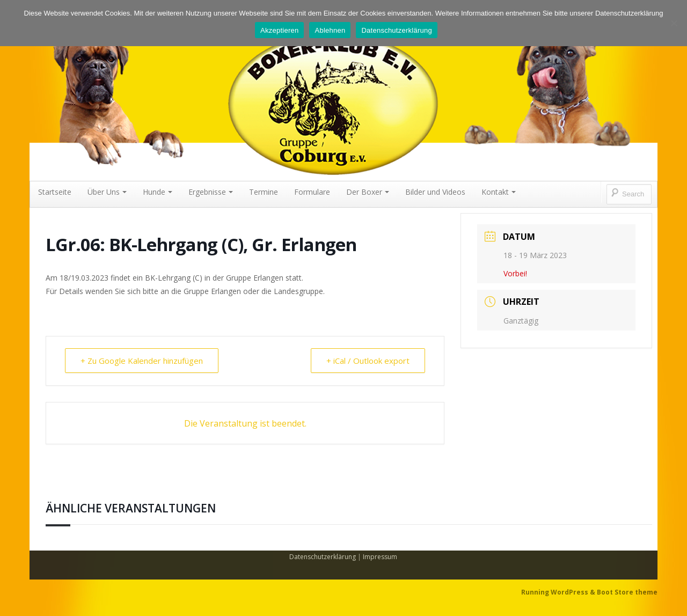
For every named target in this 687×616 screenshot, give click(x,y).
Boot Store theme (627, 592)
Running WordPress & (559, 592)
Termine (264, 192)
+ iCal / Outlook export (368, 361)
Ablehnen (330, 30)
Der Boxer (368, 192)
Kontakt (499, 192)
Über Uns (107, 192)
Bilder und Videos (435, 192)
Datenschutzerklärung (323, 557)
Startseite (55, 192)
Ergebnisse (211, 192)
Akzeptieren (279, 30)
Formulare (312, 192)
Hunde (158, 192)
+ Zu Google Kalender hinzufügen (142, 361)
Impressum (380, 557)
